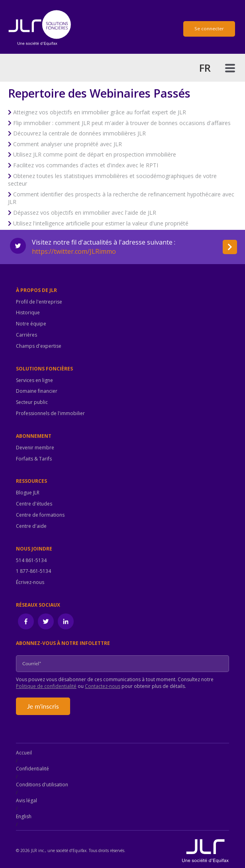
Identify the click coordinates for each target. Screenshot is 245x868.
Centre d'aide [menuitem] (31, 526)
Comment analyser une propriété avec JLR (68, 144)
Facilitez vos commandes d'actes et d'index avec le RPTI (86, 165)
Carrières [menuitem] (26, 335)
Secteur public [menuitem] (32, 402)
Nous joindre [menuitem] (34, 549)
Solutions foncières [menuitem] (44, 369)
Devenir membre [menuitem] (35, 448)
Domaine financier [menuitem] (37, 391)
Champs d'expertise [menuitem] (39, 346)
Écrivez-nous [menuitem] (30, 582)
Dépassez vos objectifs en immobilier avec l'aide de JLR (85, 213)
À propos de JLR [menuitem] (36, 290)
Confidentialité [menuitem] (32, 769)
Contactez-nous (103, 686)
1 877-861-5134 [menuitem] (33, 571)
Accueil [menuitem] (24, 753)
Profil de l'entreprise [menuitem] (39, 302)
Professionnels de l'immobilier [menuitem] (50, 413)
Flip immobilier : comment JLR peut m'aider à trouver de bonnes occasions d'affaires (122, 123)
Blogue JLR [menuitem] (28, 493)
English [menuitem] (24, 816)
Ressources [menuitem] (31, 481)
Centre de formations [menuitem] (40, 515)
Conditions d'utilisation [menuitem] (42, 785)
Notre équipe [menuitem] (31, 324)
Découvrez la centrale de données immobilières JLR (79, 133)
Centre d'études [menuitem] (34, 504)
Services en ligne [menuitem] (34, 380)
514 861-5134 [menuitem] (31, 560)
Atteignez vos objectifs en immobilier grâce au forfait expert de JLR (100, 112)
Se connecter (209, 28)
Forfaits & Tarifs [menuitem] (34, 459)
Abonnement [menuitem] (34, 436)
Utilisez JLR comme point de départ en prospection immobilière (95, 154)
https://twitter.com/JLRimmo (74, 251)
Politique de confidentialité (46, 686)
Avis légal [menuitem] (26, 800)
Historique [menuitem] (28, 313)
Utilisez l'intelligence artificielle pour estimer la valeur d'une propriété (101, 223)
